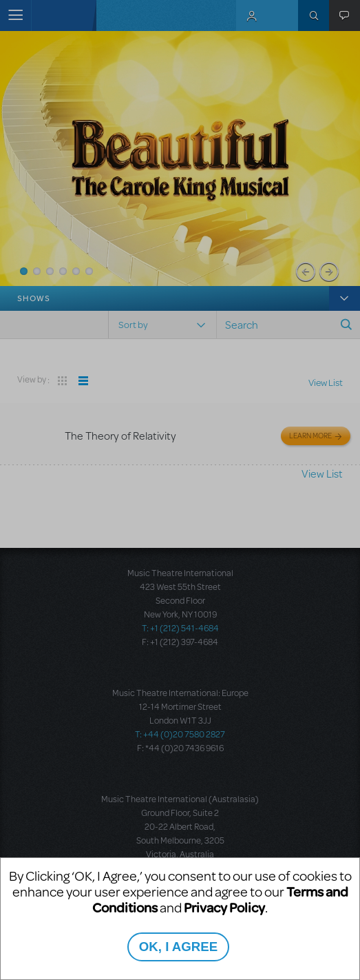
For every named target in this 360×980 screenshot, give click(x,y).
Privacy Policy (224, 907)
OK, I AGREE (178, 947)
